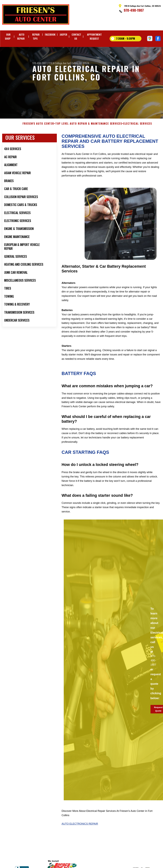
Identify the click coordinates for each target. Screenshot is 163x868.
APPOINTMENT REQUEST (94, 37)
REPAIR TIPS (36, 37)
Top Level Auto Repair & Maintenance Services (89, 126)
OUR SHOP (8, 37)
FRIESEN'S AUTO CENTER (38, 126)
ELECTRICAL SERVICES (138, 126)
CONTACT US (76, 37)
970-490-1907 (134, 10)
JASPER (63, 35)
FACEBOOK (50, 35)
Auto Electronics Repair (80, 827)
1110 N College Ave (57, 63)
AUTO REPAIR (21, 37)
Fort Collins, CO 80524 (78, 63)
